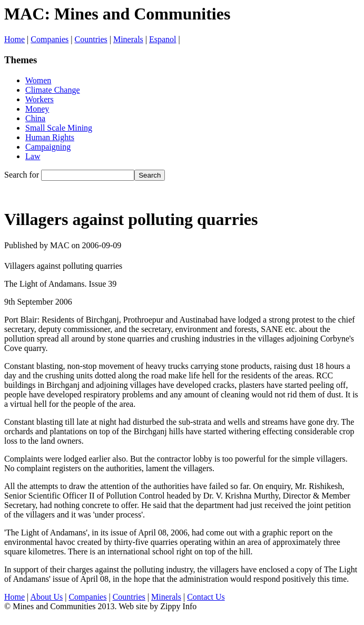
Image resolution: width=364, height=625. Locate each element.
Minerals (128, 39)
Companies (50, 39)
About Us (46, 597)
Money (37, 109)
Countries (91, 39)
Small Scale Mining (59, 128)
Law (33, 156)
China (35, 118)
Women (38, 80)
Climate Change (53, 90)
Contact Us (206, 597)
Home (14, 39)
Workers (40, 99)
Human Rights (50, 137)
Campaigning (48, 147)
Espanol (163, 39)
